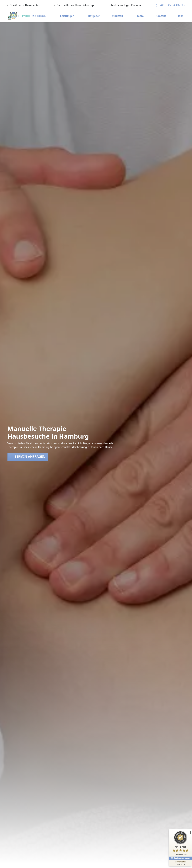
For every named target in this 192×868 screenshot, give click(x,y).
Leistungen (67, 16)
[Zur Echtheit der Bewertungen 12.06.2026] (180, 863)
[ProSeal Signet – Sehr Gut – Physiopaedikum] (180, 844)
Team (140, 16)
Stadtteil (117, 16)
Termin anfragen (28, 457)
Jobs (181, 16)
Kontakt (161, 16)
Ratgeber (94, 16)
